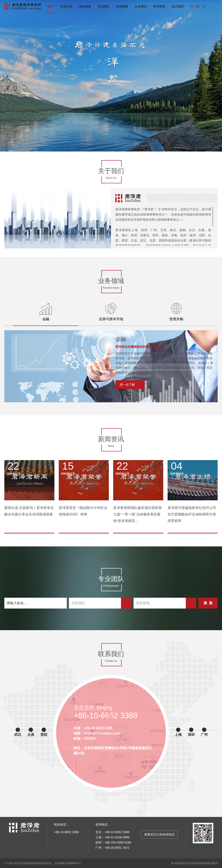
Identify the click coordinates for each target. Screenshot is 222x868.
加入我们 (178, 6)
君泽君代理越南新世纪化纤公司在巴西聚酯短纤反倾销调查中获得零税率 (192, 514)
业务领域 (85, 6)
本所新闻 (122, 6)
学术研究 (159, 6)
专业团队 (103, 6)
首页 (51, 6)
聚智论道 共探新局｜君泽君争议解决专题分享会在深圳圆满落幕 (29, 511)
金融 (121, 339)
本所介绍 (66, 6)
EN (198, 6)
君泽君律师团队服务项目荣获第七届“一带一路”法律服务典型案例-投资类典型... (137, 514)
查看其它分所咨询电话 (159, 834)
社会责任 (141, 6)
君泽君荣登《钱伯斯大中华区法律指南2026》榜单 (83, 511)
